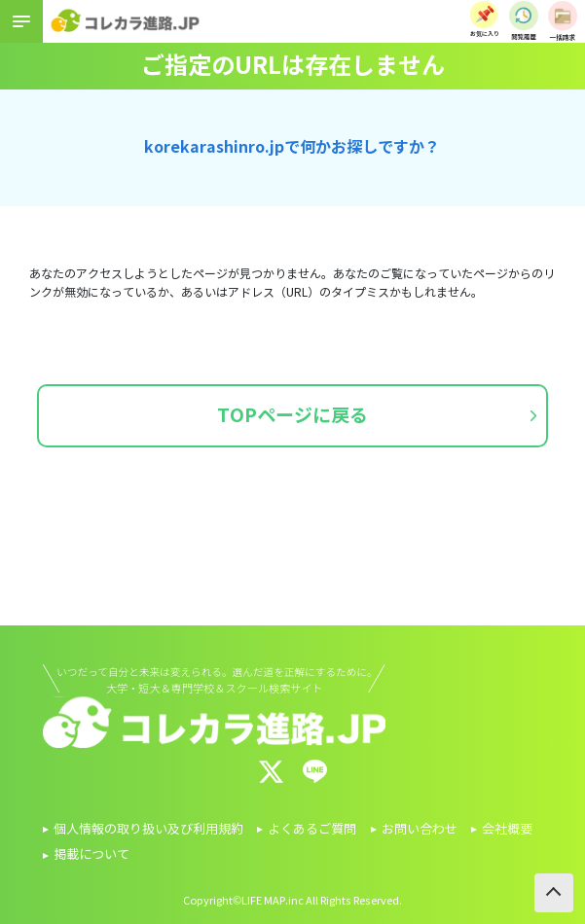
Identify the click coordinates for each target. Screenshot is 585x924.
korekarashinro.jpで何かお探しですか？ (292, 147)
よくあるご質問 (312, 830)
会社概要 (507, 830)
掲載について (91, 855)
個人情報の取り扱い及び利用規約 (148, 830)
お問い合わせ (420, 830)
